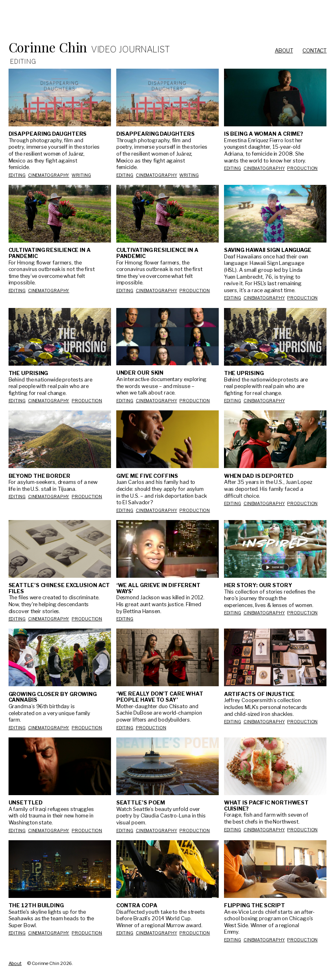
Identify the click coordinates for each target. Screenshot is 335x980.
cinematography (49, 291)
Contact (314, 51)
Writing (81, 175)
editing (17, 291)
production (302, 168)
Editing (17, 175)
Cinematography (49, 175)
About (284, 51)
